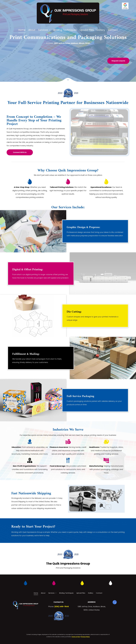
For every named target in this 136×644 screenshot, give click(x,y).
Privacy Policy (85, 637)
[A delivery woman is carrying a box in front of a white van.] (82, 499)
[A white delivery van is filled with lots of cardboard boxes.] (110, 499)
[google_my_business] (115, 602)
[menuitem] (22, 30)
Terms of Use (76, 637)
